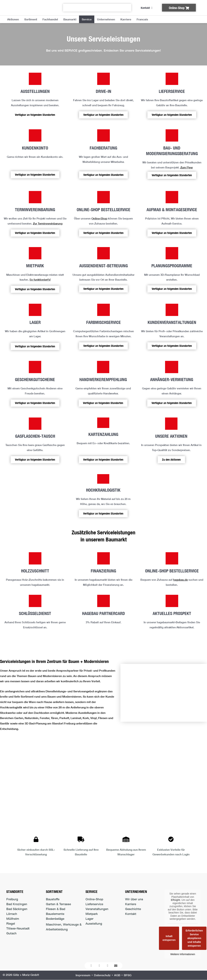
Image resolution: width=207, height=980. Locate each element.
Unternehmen (106, 19)
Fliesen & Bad (56, 909)
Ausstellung (94, 923)
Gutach (11, 933)
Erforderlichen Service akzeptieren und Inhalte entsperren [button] (194, 938)
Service (87, 19)
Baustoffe (53, 899)
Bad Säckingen (17, 909)
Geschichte (133, 909)
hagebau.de (180, 580)
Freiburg (12, 899)
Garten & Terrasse (58, 904)
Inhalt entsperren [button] (169, 938)
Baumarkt (70, 19)
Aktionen (13, 19)
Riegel (11, 923)
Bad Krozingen (17, 904)
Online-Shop (99, 218)
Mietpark (92, 914)
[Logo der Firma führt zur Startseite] (29, 8)
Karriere (126, 19)
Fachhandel (50, 19)
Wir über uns (134, 899)
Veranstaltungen (97, 909)
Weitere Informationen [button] (183, 954)
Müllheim (13, 919)
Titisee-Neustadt (18, 928)
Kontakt (131, 914)
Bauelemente (55, 914)
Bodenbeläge (55, 919)
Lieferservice (94, 904)
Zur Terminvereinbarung (48, 223)
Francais (142, 19)
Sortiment (31, 19)
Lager (89, 919)
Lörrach (12, 914)
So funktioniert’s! (40, 280)
